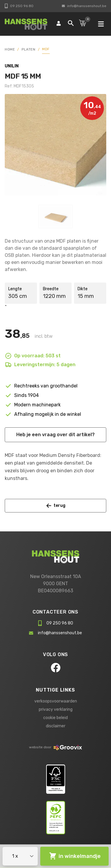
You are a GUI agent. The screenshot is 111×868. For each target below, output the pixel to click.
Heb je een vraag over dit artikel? (55, 435)
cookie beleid (55, 718)
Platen (29, 49)
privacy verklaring (56, 709)
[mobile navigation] (101, 24)
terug (56, 506)
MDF (46, 49)
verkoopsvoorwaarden (56, 701)
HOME (10, 49)
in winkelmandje (75, 856)
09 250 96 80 (19, 6)
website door (55, 747)
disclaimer (56, 726)
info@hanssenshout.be (84, 6)
